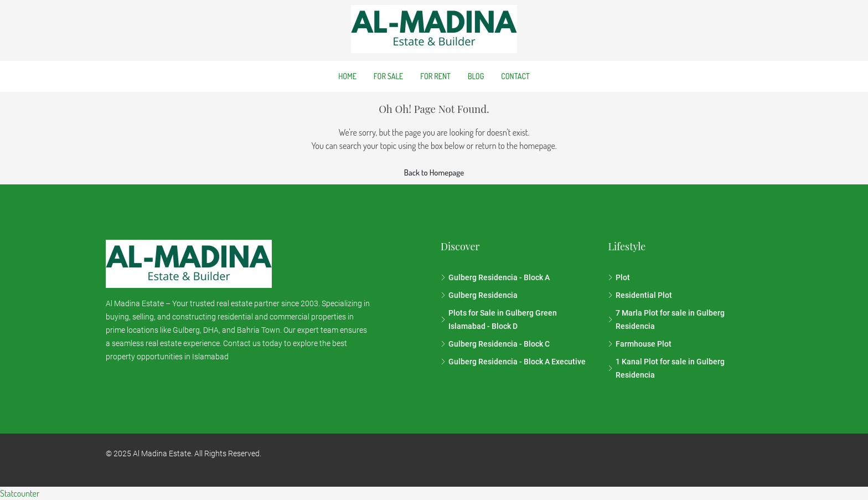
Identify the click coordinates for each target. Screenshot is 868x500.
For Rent (435, 76)
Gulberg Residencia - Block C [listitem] (495, 344)
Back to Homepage (434, 172)
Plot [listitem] (619, 277)
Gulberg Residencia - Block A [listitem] (495, 277)
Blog (476, 76)
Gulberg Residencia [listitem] (479, 295)
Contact (515, 76)
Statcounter (20, 493)
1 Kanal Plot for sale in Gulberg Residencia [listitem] (666, 368)
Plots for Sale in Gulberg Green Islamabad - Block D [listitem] (499, 319)
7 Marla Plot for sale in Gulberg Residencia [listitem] (666, 319)
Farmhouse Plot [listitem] (640, 344)
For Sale (388, 76)
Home (347, 76)
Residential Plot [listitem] (640, 295)
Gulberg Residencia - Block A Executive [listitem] (513, 362)
